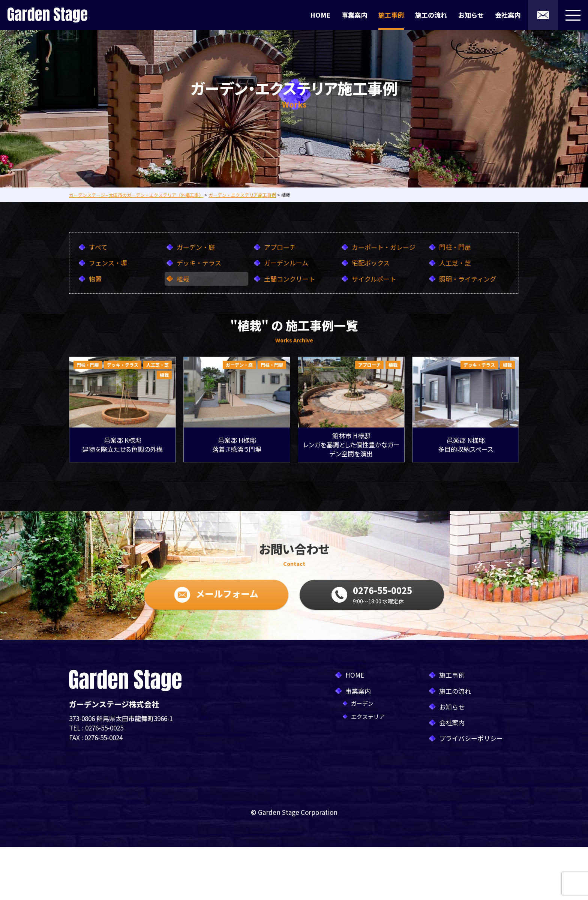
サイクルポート (374, 279)
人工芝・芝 (455, 263)
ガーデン (362, 703)
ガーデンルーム (286, 263)
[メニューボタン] (573, 15)
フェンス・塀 (108, 263)
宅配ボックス (371, 263)
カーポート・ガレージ (384, 247)
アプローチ (280, 247)
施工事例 (391, 15)
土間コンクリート (289, 279)
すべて (98, 247)
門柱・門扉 (455, 247)
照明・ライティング (468, 279)
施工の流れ (431, 15)
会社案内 (508, 15)
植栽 (183, 279)
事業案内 (354, 15)
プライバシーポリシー (471, 738)
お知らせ (471, 15)
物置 (95, 279)
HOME (320, 15)
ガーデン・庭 (196, 247)
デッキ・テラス (199, 263)
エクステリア (368, 716)
